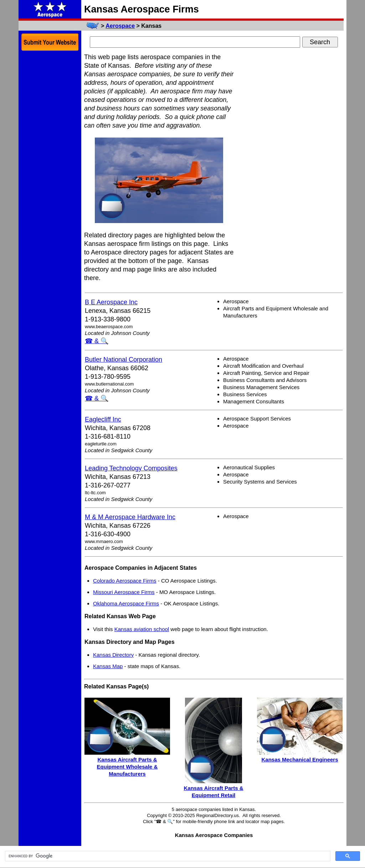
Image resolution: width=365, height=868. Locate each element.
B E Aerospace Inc (111, 302)
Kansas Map (108, 666)
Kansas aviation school (142, 629)
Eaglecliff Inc (103, 419)
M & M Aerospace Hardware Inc (130, 517)
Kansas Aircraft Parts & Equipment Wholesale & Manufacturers (127, 767)
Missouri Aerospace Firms (124, 592)
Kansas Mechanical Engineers (300, 759)
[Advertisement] (290, 160)
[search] (167, 856)
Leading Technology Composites (131, 468)
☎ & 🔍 (97, 341)
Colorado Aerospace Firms (125, 581)
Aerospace (120, 26)
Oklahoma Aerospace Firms (126, 603)
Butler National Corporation (124, 360)
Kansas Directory (113, 655)
